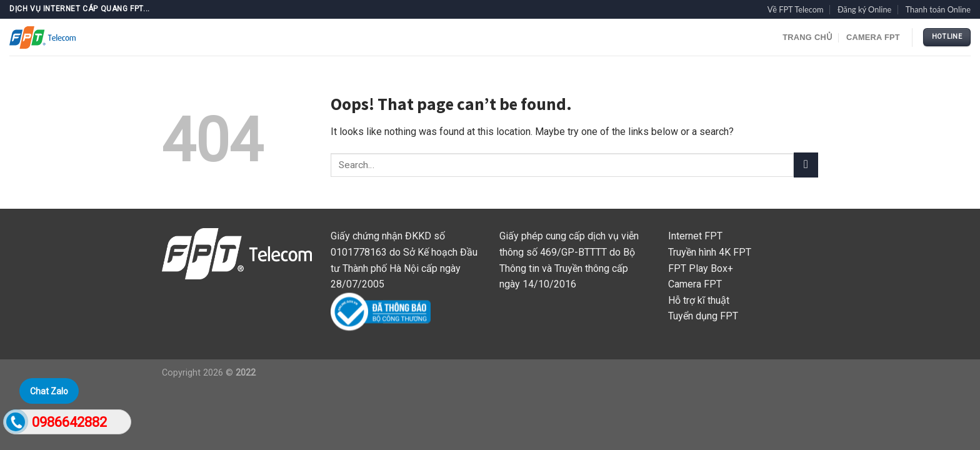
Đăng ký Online (864, 9)
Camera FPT (873, 37)
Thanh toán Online (938, 9)
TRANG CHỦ (807, 37)
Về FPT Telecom (796, 9)
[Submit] (806, 165)
